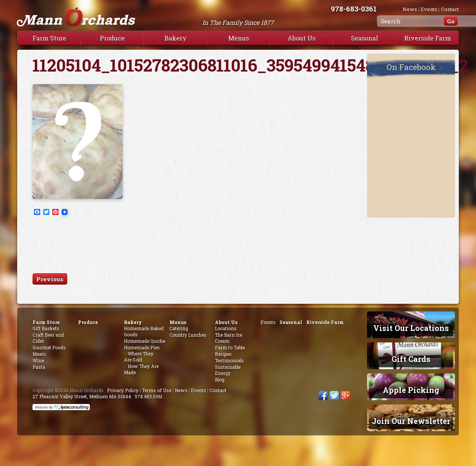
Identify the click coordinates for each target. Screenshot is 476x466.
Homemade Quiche (145, 341)
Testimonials (229, 360)
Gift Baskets (46, 328)
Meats (39, 354)
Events (429, 9)
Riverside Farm (428, 38)
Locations (226, 328)
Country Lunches (188, 335)
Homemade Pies (142, 347)
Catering (179, 328)
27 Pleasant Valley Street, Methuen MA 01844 (82, 396)
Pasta (39, 367)
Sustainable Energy (228, 370)
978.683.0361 (149, 396)
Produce (112, 38)
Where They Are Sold (139, 357)
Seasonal (365, 38)
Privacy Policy (123, 390)
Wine (38, 360)
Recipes (223, 354)
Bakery (175, 38)
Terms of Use (157, 390)
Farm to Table (230, 347)
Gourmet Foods (49, 347)
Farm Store (49, 38)
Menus (239, 38)
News (410, 9)
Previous (50, 279)
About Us (301, 38)
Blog (220, 380)
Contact (450, 9)
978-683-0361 (361, 9)
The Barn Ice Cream (228, 338)
